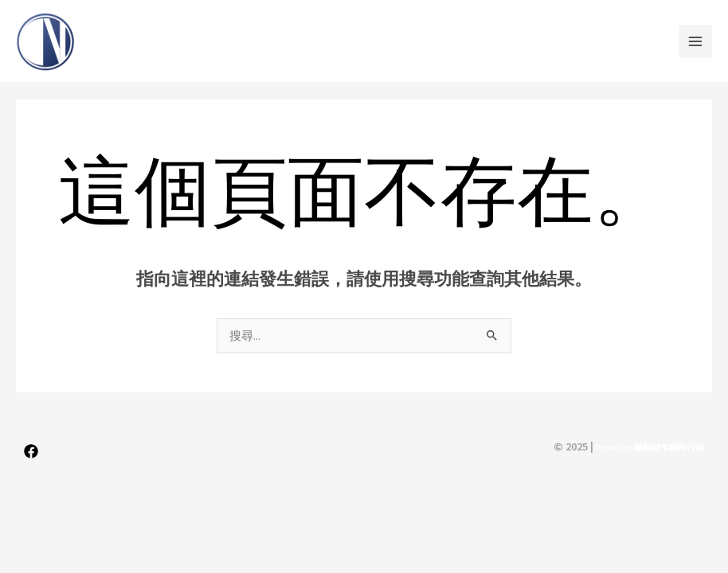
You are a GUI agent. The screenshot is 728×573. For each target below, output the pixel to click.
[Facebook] (31, 451)
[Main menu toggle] (695, 41)
